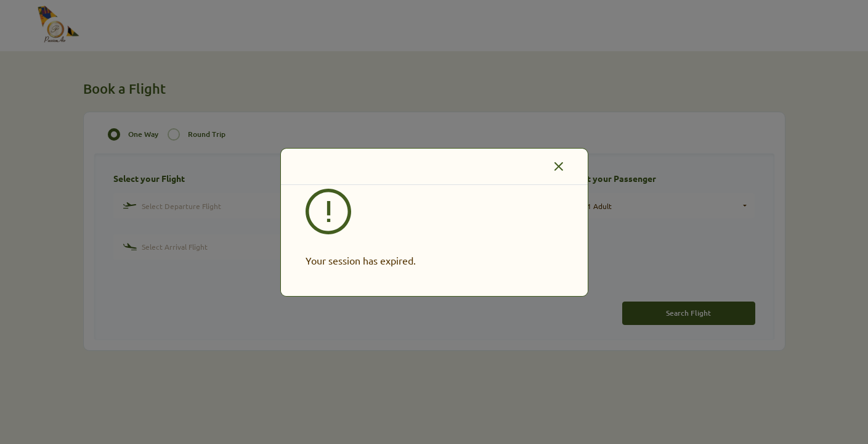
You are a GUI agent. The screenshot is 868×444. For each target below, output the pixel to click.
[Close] (559, 166)
